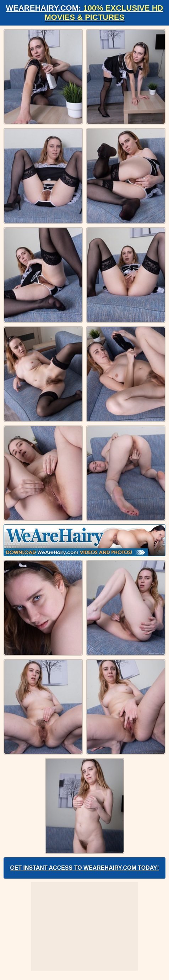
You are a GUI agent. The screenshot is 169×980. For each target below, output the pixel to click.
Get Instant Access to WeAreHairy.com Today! (84, 868)
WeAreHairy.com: (85, 13)
